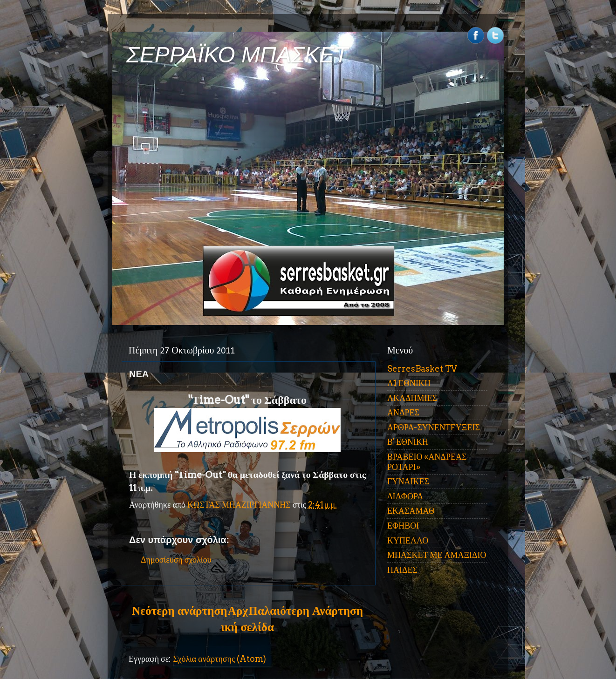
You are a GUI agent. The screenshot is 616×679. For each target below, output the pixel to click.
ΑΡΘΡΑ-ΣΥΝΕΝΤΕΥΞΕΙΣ (434, 427)
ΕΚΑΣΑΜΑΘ (411, 511)
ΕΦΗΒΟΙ (403, 526)
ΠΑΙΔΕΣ (402, 570)
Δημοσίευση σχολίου (176, 560)
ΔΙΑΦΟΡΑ (405, 496)
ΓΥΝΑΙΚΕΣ (408, 481)
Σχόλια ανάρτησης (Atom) (219, 659)
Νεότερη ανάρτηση (179, 611)
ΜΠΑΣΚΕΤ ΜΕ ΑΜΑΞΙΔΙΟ (437, 555)
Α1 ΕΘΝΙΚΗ (409, 383)
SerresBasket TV (422, 369)
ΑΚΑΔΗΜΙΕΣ (412, 398)
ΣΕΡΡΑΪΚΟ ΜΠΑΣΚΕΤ (237, 55)
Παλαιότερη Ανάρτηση (306, 611)
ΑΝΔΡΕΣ (403, 412)
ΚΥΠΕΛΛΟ (408, 540)
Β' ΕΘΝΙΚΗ (408, 442)
